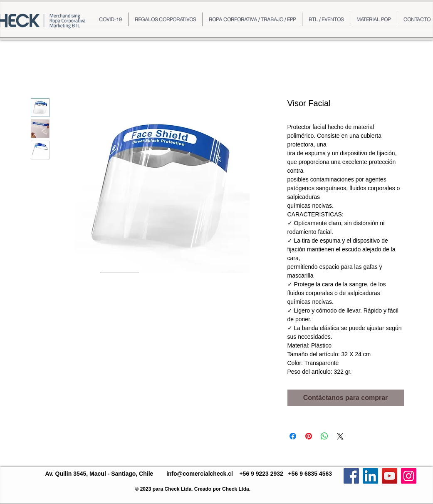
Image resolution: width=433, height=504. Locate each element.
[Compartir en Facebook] (293, 436)
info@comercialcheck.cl (200, 474)
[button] (165, 19)
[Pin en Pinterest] (309, 436)
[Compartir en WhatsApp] (324, 436)
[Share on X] (340, 436)
